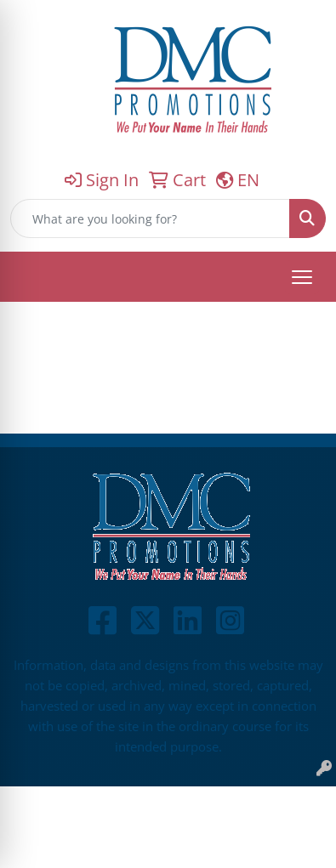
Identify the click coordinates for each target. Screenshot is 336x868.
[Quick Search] (150, 218)
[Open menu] (302, 277)
